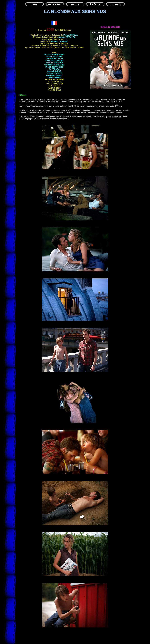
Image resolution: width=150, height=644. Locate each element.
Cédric (54, 77)
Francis (54, 75)
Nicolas (54, 54)
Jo (54, 69)
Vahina (54, 56)
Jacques (54, 63)
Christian (54, 65)
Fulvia (54, 61)
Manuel (71, 35)
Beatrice (60, 41)
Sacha (54, 71)
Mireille (54, 67)
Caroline (54, 59)
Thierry (54, 73)
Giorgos (67, 37)
